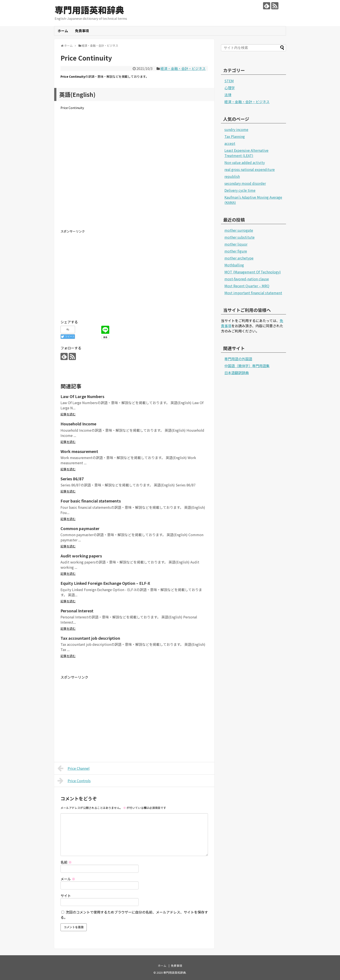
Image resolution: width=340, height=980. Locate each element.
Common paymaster (80, 528)
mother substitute (239, 237)
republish (232, 176)
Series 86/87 (72, 479)
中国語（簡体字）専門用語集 (247, 366)
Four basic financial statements (91, 501)
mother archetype (239, 258)
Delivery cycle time (240, 190)
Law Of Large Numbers (82, 396)
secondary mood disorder (245, 183)
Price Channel (74, 768)
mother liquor (236, 244)
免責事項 (82, 31)
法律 (228, 95)
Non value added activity (245, 162)
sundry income (236, 129)
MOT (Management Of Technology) (253, 272)
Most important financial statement (253, 293)
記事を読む (68, 414)
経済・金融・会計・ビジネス (183, 68)
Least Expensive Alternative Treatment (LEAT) (246, 153)
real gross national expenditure (250, 169)
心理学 (230, 88)
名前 (66, 862)
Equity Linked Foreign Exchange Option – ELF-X (105, 583)
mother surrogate (239, 230)
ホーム (63, 31)
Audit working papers (81, 556)
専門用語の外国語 (238, 359)
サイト (66, 896)
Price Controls (74, 781)
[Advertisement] (134, 173)
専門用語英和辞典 (89, 10)
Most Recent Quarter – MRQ (247, 286)
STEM (229, 81)
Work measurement (79, 451)
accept (230, 143)
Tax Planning (235, 136)
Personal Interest (77, 611)
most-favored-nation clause (247, 279)
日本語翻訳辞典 (237, 373)
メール (68, 879)
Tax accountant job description (90, 638)
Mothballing (234, 265)
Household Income (78, 424)
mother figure (236, 251)
